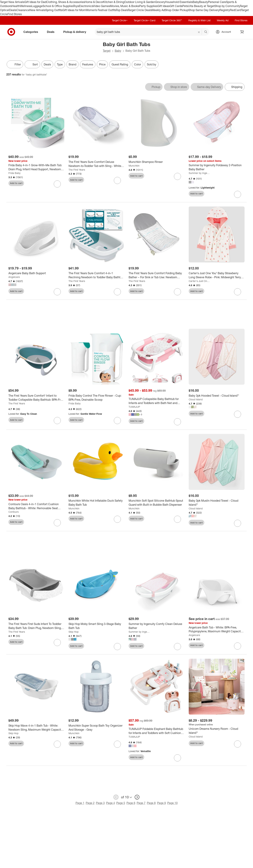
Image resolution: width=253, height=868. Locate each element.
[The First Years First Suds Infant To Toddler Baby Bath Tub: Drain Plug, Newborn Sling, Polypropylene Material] (36, 627)
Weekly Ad (158, 10)
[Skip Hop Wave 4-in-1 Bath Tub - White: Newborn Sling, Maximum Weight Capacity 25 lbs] (36, 728)
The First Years (77, 170)
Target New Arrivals (12, 2)
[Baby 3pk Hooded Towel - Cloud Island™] (217, 396)
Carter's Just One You (200, 281)
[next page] (137, 798)
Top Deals (122, 10)
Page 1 (80, 804)
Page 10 (172, 804)
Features (88, 64)
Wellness (26, 6)
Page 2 (90, 804)
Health (16, 6)
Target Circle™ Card (145, 20)
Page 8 (151, 804)
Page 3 (100, 804)
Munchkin (134, 166)
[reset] (199, 32)
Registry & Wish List (199, 20)
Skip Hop (74, 632)
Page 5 (121, 804)
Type (60, 64)
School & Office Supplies (58, 6)
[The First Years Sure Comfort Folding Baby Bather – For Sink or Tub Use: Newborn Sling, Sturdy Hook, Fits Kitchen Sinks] (157, 275)
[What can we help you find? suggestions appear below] (152, 32)
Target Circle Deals (140, 10)
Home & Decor (94, 2)
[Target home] (11, 32)
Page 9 (161, 804)
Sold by (152, 64)
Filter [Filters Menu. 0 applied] (15, 64)
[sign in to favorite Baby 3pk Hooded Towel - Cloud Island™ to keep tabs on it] (238, 415)
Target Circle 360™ (172, 20)
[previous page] (116, 798)
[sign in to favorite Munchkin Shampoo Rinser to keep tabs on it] (177, 176)
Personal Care (217, 2)
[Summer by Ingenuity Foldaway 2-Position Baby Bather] (217, 167)
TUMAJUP (134, 407)
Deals (13, 10)
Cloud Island (196, 400)
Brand (72, 64)
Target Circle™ (120, 20)
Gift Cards (176, 6)
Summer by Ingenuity (200, 173)
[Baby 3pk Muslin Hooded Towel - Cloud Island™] (217, 503)
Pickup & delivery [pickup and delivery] (76, 32)
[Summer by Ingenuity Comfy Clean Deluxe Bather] (157, 627)
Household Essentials (179, 2)
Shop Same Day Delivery (204, 10)
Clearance (23, 10)
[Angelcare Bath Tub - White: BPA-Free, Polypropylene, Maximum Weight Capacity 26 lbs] (217, 630)
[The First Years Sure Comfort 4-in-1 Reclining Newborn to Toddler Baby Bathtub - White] (96, 275)
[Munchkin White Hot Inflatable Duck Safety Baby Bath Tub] (96, 503)
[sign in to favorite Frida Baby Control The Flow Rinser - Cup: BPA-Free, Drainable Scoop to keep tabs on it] (117, 421)
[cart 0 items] (242, 32)
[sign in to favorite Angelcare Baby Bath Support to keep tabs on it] (57, 292)
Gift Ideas (163, 6)
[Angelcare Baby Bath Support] (36, 273)
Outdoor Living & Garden (140, 2)
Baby (196, 2)
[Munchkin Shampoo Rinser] (157, 162)
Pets (185, 6)
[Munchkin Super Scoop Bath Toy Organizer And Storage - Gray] (96, 728)
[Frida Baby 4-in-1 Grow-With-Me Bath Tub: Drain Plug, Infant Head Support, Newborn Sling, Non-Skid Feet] (36, 167)
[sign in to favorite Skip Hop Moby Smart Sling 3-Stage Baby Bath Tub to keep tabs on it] (117, 647)
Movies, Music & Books (125, 6)
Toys (76, 6)
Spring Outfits (54, 10)
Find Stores (15, 14)
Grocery (160, 2)
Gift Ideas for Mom (74, 10)
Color (137, 64)
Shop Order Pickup (177, 10)
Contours (14, 513)
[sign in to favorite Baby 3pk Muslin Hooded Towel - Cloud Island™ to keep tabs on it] (238, 524)
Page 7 (141, 804)
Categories (32, 32)
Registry (225, 10)
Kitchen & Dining (114, 2)
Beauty (204, 2)
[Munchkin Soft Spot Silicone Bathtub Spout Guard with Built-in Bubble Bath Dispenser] (157, 503)
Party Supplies (148, 6)
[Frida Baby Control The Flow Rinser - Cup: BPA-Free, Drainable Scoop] (96, 398)
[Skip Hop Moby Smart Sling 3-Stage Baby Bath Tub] (96, 627)
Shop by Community (227, 6)
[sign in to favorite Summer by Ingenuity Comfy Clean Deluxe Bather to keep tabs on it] (177, 647)
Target (107, 51)
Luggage (37, 6)
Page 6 (131, 804)
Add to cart (16, 183)
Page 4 (111, 804)
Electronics (86, 6)
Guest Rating (120, 64)
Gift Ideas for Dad (35, 2)
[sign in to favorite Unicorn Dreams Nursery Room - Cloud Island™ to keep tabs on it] (238, 745)
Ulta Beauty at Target (201, 6)
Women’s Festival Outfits (101, 10)
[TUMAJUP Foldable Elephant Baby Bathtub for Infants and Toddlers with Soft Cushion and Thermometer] (157, 732)
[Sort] (32, 64)
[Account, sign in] (224, 32)
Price (102, 64)
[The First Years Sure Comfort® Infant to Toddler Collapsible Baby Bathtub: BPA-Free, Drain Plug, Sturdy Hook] (36, 398)
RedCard (235, 10)
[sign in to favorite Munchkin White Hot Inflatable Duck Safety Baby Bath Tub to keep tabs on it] (117, 520)
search (206, 32)
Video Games (101, 6)
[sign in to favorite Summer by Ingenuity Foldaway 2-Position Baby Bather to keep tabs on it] (238, 194)
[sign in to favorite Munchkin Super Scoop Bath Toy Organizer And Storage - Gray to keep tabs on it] (117, 745)
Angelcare (14, 277)
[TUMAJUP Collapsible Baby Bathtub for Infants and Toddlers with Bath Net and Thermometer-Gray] (157, 402)
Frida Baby (14, 173)
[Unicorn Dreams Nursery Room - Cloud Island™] (217, 732)
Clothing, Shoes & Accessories (65, 2)
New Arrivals (37, 10)
